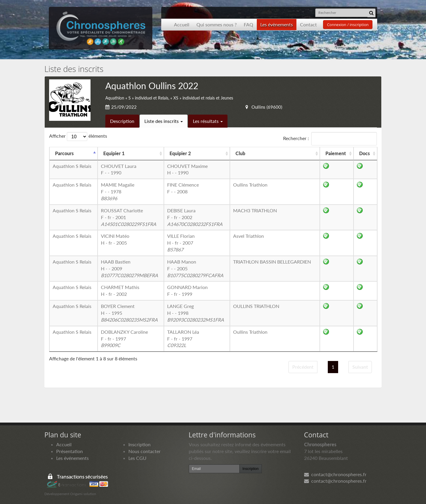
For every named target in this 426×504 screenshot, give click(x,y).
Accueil (182, 24)
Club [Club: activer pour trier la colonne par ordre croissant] (240, 153)
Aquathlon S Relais (72, 166)
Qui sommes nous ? (217, 24)
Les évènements (277, 24)
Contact (308, 24)
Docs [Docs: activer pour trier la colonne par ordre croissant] (364, 153)
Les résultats (208, 121)
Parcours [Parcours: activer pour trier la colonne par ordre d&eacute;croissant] (64, 153)
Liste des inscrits (164, 121)
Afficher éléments (78, 137)
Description (122, 121)
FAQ (248, 24)
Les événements (72, 458)
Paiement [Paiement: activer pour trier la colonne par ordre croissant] (336, 153)
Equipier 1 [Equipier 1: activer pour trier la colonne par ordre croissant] (114, 153)
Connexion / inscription (348, 25)
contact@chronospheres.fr (335, 474)
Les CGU (137, 458)
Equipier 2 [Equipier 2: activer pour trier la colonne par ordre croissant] (180, 153)
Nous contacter (145, 451)
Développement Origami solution (70, 494)
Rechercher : (330, 139)
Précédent (303, 367)
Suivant (360, 367)
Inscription (139, 444)
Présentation (70, 451)
